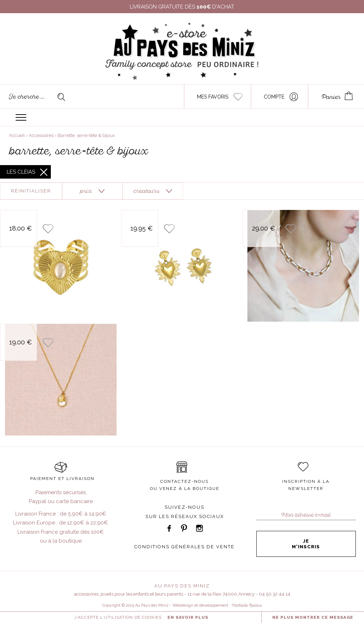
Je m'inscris (306, 544)
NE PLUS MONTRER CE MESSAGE (313, 617)
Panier (331, 97)
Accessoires (41, 135)
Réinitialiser (31, 191)
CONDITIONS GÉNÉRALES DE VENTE (184, 547)
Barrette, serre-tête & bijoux (86, 135)
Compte (274, 97)
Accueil (17, 135)
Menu (21, 117)
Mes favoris (213, 97)
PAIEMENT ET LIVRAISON (62, 479)
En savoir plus (188, 617)
